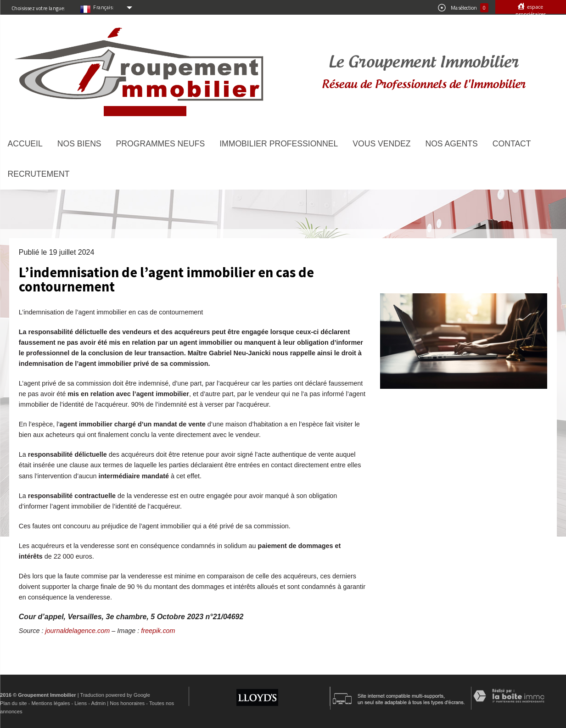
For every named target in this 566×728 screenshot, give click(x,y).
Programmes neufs (161, 144)
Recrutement (39, 174)
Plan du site (13, 703)
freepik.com (158, 631)
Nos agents (451, 144)
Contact (512, 144)
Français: (104, 7)
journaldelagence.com (77, 631)
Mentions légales (50, 703)
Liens (81, 703)
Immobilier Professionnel (279, 144)
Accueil (25, 144)
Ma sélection (463, 8)
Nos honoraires (127, 703)
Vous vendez (381, 144)
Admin (98, 703)
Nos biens (79, 144)
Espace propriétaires (531, 10)
